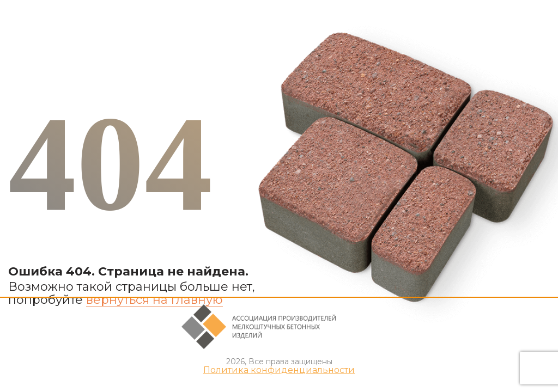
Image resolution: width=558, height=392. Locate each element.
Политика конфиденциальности (279, 370)
